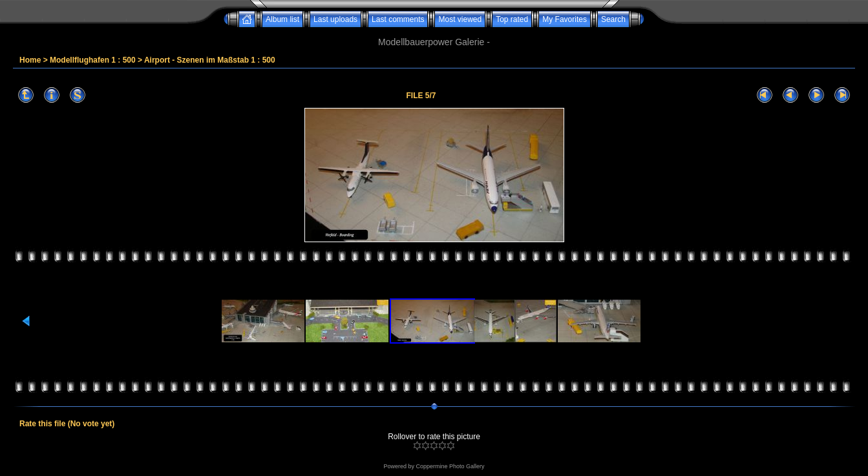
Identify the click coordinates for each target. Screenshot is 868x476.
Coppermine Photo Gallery (450, 466)
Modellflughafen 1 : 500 (93, 60)
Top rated (512, 19)
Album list (282, 19)
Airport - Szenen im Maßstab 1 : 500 (210, 60)
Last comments (398, 19)
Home (30, 60)
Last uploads (335, 19)
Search (613, 19)
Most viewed (460, 19)
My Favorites (565, 19)
